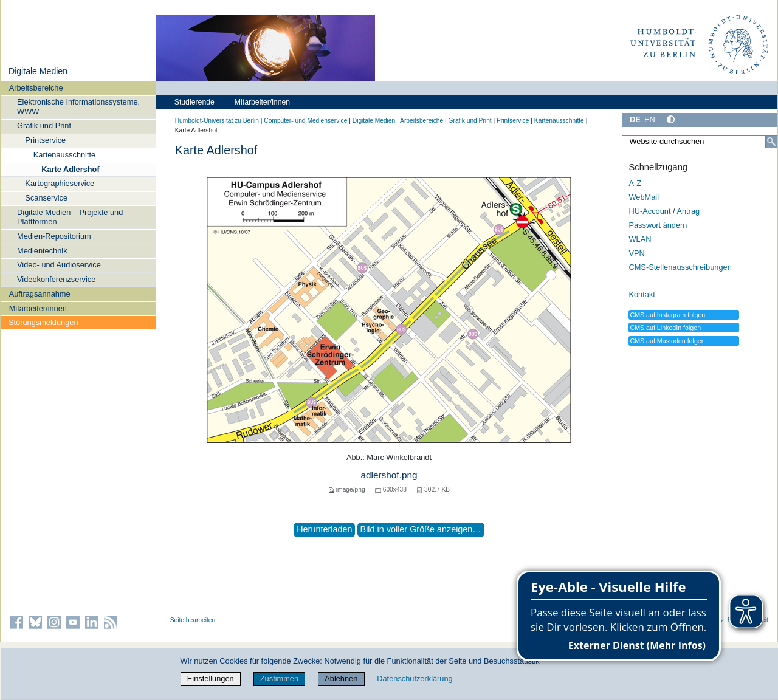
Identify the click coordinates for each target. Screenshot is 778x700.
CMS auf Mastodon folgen (667, 341)
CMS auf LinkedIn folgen (665, 328)
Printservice (45, 140)
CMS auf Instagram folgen (667, 315)
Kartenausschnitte (64, 155)
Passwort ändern (658, 225)
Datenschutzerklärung (415, 678)
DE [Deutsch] (635, 119)
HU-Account (649, 211)
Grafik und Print (44, 125)
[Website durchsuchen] (700, 142)
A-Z (635, 183)
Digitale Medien (38, 71)
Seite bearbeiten (193, 620)
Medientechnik (42, 251)
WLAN (640, 239)
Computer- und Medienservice (305, 121)
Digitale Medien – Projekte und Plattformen (70, 217)
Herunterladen (324, 529)
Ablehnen (341, 678)
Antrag (688, 211)
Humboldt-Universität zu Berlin (217, 121)
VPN (636, 253)
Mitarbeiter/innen (38, 308)
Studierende (194, 102)
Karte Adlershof (71, 169)
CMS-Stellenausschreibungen (680, 267)
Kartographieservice (60, 183)
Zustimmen (279, 678)
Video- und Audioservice (59, 265)
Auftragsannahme (40, 294)
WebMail (644, 197)
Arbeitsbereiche (36, 88)
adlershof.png (389, 475)
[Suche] (771, 142)
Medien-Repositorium (54, 236)
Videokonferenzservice (56, 279)
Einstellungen (211, 678)
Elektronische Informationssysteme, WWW (78, 106)
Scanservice (46, 198)
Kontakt (642, 294)
